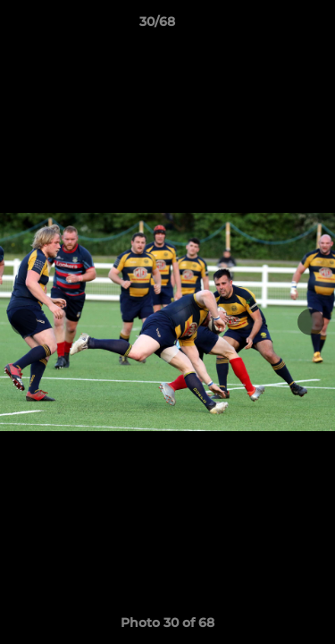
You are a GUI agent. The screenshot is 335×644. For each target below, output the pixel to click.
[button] (271, 26)
